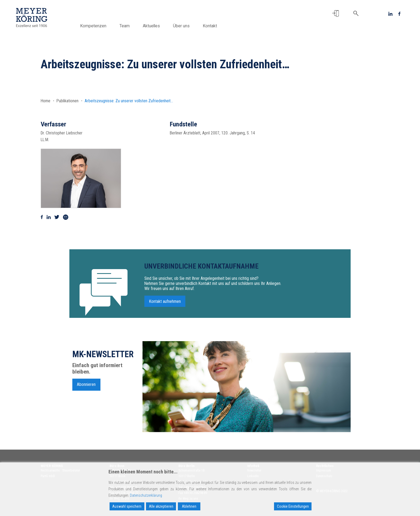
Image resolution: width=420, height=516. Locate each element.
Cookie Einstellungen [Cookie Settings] (293, 506)
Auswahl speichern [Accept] (127, 506)
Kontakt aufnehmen (165, 304)
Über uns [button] (184, 26)
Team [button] (127, 26)
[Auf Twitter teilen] (57, 217)
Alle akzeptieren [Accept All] (161, 506)
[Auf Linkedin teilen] (49, 217)
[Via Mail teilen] (66, 217)
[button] (335, 14)
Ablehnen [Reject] (189, 506)
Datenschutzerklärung (146, 495)
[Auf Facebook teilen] (42, 217)
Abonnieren (86, 387)
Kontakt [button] (212, 26)
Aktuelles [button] (154, 26)
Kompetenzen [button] (96, 26)
